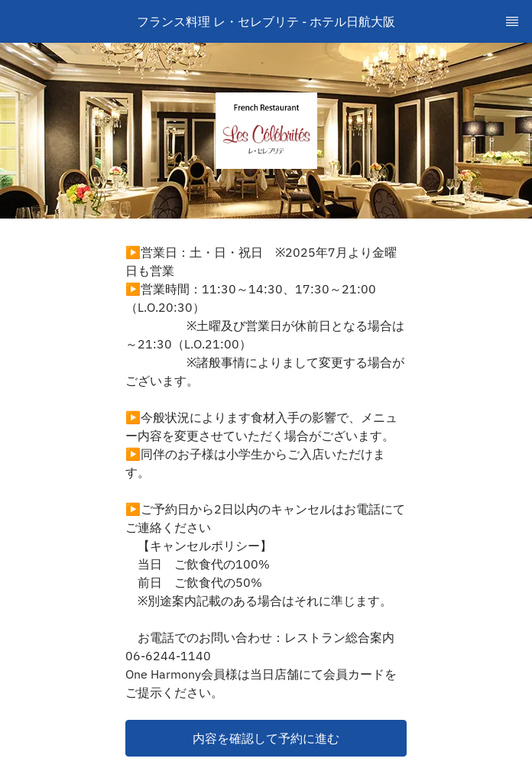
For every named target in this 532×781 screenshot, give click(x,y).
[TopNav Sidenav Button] (512, 21)
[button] (266, 738)
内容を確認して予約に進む (266, 738)
